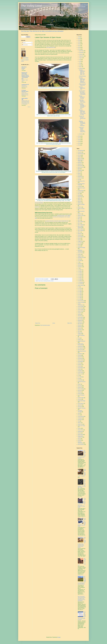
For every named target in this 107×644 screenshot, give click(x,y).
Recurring (80, 386)
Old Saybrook (81, 348)
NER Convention (81, 335)
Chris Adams (26, 58)
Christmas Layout (81, 188)
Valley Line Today (81, 426)
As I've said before (39, 203)
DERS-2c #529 (81, 216)
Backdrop (80, 163)
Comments (25, 45)
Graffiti (23, 69)
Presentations (81, 368)
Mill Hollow (80, 324)
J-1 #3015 (80, 275)
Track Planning (81, 416)
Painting (79, 355)
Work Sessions (81, 444)
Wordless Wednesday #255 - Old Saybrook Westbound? (82, 80)
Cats (79, 180)
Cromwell (80, 192)
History (79, 259)
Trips (79, 421)
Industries (80, 264)
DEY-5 (79, 223)
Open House (41, 281)
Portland (80, 366)
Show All (29, 107)
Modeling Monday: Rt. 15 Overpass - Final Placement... (82, 123)
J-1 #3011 (80, 271)
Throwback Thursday (80, 411)
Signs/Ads (80, 405)
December (81, 51)
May (80, 63)
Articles (79, 157)
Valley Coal (80, 424)
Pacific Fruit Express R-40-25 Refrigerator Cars (25, 94)
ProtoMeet (80, 371)
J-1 (78, 268)
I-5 (78, 262)
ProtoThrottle (80, 372)
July (80, 60)
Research (80, 387)
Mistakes (80, 325)
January (81, 134)
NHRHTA (80, 340)
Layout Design (81, 307)
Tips (79, 413)
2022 (79, 44)
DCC (79, 194)
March (81, 67)
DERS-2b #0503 (81, 209)
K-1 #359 (80, 293)
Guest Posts (80, 253)
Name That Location (80, 333)
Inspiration (80, 267)
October (81, 54)
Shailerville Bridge (81, 401)
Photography (80, 361)
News (79, 338)
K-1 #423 (80, 296)
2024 (79, 40)
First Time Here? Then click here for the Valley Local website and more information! (42, 31)
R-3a (79, 379)
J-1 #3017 (80, 278)
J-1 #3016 (80, 276)
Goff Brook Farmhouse (80, 251)
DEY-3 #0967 (81, 222)
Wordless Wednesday (80, 442)
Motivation (80, 330)
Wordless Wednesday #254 (82, 88)
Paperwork (80, 357)
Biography (80, 170)
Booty (79, 175)
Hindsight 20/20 (81, 257)
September (82, 56)
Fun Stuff (80, 243)
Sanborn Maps (81, 398)
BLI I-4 (79, 172)
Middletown (80, 322)
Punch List (80, 374)
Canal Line (80, 178)
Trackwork (80, 420)
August (81, 58)
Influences (80, 265)
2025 (79, 39)
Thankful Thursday (82, 408)
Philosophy (80, 358)
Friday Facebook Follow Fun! (82, 85)
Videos (52, 281)
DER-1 (79, 198)
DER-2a (79, 200)
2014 (79, 143)
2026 (79, 37)
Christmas (80, 186)
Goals (79, 246)
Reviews (80, 392)
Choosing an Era (81, 181)
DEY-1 (79, 219)
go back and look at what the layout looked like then (57, 221)
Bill (48, 88)
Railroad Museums (82, 382)
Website (79, 433)
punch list (37, 207)
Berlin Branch (81, 167)
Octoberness (80, 347)
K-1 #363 (80, 295)
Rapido (79, 384)
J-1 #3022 (80, 281)
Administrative (81, 154)
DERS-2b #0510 (81, 211)
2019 (79, 49)
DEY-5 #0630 (81, 230)
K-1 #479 (80, 299)
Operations (80, 354)
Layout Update (81, 310)
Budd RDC (80, 176)
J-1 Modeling (80, 282)
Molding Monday (82, 76)
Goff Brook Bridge (81, 248)
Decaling (80, 195)
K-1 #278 (80, 288)
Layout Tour (80, 308)
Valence (79, 423)
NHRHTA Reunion (81, 341)
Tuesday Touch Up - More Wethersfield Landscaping (82, 93)
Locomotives (80, 317)
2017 (79, 138)
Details (79, 217)
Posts (24, 43)
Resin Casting (81, 389)
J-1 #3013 (80, 273)
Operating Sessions (47, 281)
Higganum (80, 256)
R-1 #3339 (80, 377)
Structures (80, 407)
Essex (79, 238)
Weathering (80, 431)
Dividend (80, 235)
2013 (79, 145)
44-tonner (80, 152)
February (81, 69)
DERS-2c (80, 214)
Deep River (80, 197)
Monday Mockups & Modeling (82, 97)
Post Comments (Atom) (45, 325)
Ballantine (80, 164)
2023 (79, 42)
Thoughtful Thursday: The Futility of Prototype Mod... (82, 106)
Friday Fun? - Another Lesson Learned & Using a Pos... (82, 130)
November (81, 53)
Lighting (79, 314)
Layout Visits (80, 311)
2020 (79, 47)
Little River (80, 316)
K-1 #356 (80, 291)
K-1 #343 (80, 290)
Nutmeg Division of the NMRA (64, 215)
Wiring (79, 439)
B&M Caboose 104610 (81, 160)
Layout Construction (80, 304)
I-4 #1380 (80, 261)
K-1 (79, 287)
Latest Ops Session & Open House (82, 101)
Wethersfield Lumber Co (80, 437)
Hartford (79, 254)
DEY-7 (79, 232)
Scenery (79, 399)
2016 (79, 140)
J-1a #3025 (80, 284)
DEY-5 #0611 (81, 229)
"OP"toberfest (81, 151)
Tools (79, 415)
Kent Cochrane (81, 301)
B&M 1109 (80, 158)
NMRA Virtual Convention (81, 344)
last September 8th (51, 47)
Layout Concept (81, 302)
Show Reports (81, 403)
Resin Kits (80, 390)
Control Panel (81, 191)
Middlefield (80, 320)
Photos (79, 363)
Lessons (80, 313)
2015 (79, 142)
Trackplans (80, 418)
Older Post (70, 323)
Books (79, 173)
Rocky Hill (80, 394)
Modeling (80, 327)
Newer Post (38, 323)
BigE (79, 169)
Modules (80, 328)
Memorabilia (80, 319)
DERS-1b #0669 (81, 204)
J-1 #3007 (80, 270)
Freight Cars (80, 241)
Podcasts (80, 365)
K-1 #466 (80, 298)
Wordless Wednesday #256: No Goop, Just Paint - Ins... (82, 72)
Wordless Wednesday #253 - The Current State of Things (82, 112)
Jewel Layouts (81, 285)
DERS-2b (80, 207)
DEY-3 (79, 220)
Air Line (79, 155)
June (80, 61)
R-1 (79, 375)
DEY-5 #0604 (81, 225)
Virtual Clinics (81, 430)
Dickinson (80, 234)
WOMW (79, 440)
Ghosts (79, 244)
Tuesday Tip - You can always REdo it (82, 118)
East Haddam (81, 237)
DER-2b (79, 201)
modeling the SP (25, 85)
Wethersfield (80, 435)
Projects (79, 369)
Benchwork (80, 166)
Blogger (59, 637)
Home (54, 323)
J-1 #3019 (80, 279)
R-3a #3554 (80, 380)
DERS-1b (80, 203)
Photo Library (81, 360)
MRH (79, 331)
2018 (79, 136)
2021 (79, 46)
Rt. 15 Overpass (81, 395)
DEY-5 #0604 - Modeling (81, 227)
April (80, 65)
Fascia (79, 240)
